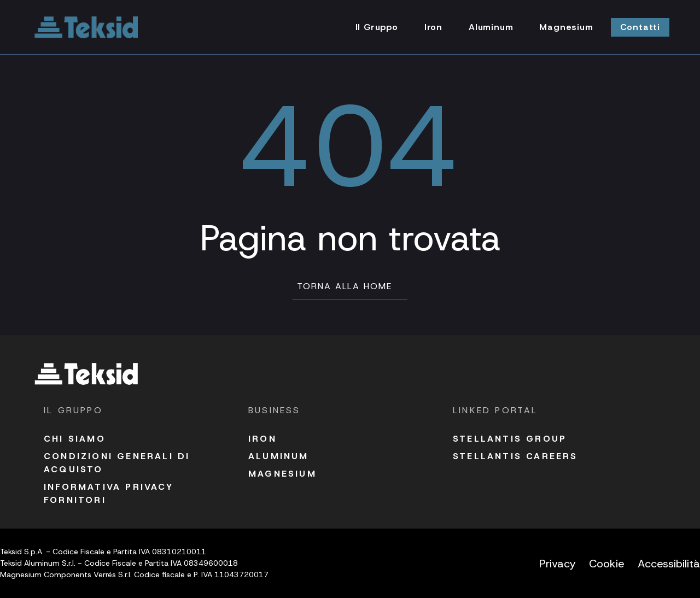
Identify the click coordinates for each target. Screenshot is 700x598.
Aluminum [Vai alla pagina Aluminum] (491, 27)
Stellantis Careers (515, 456)
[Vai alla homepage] (86, 27)
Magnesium (282, 474)
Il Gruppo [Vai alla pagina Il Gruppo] (377, 27)
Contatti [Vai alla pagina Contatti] (640, 27)
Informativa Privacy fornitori (109, 493)
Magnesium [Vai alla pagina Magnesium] (566, 27)
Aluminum (279, 456)
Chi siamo (75, 439)
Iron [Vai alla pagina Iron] (433, 27)
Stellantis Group (510, 439)
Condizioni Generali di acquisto (117, 463)
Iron (262, 439)
